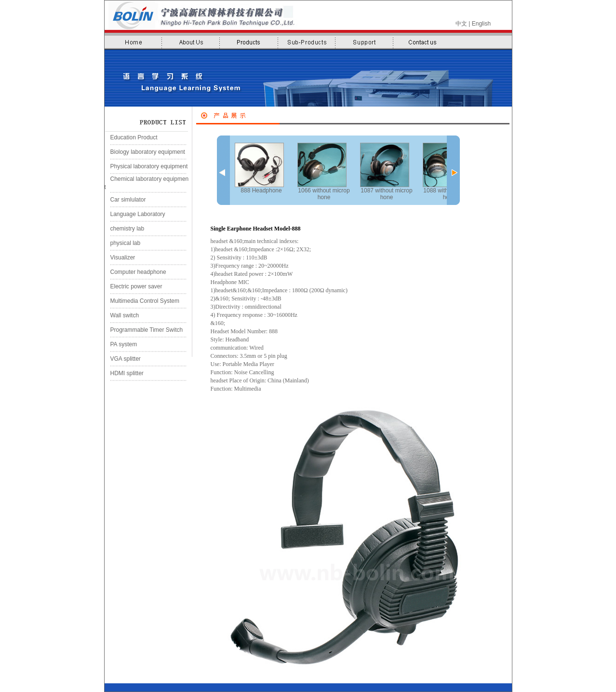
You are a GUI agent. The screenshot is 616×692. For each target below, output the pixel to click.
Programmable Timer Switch (144, 330)
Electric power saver (134, 286)
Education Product (131, 137)
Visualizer (120, 258)
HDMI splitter (124, 373)
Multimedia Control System (142, 301)
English (481, 24)
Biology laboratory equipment (145, 152)
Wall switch (122, 315)
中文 (461, 24)
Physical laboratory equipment (146, 166)
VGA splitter (123, 359)
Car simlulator (125, 200)
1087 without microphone (386, 172)
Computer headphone (135, 272)
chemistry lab (125, 229)
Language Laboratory (135, 214)
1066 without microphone (324, 172)
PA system (121, 344)
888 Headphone (259, 168)
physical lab (123, 243)
